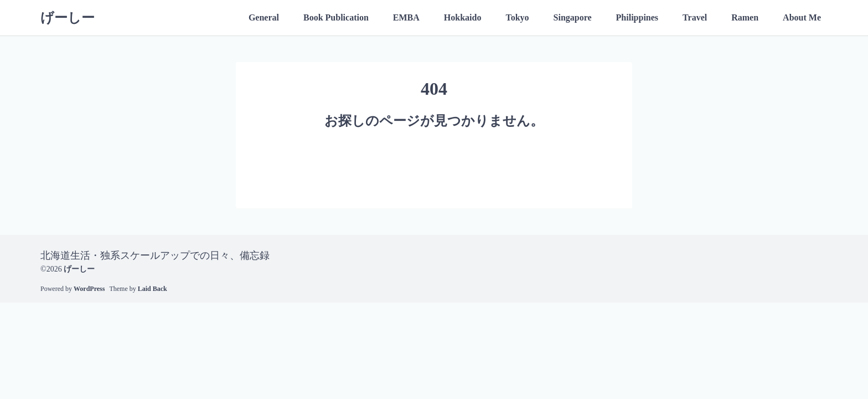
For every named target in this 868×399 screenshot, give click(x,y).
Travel (695, 17)
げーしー (68, 18)
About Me (802, 17)
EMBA (406, 17)
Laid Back (153, 289)
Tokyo (517, 17)
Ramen (745, 17)
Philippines (637, 17)
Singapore (573, 17)
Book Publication (336, 17)
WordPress (89, 289)
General (264, 17)
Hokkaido (463, 17)
